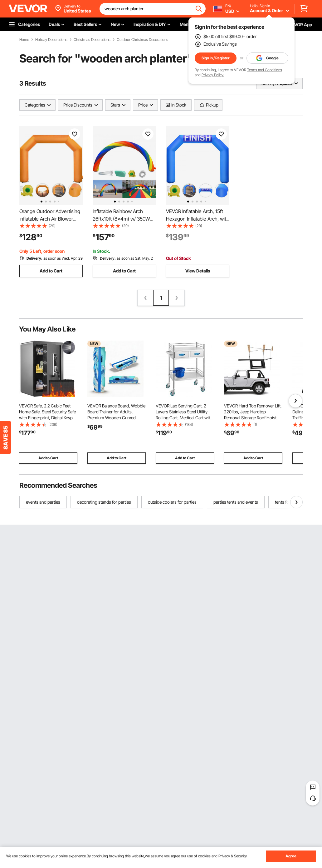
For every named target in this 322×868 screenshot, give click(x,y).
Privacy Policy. (213, 75)
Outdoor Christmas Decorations (142, 40)
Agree (291, 856)
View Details (198, 271)
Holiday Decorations (51, 40)
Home (24, 40)
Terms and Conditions (265, 70)
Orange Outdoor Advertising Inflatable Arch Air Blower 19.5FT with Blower (50, 219)
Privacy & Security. (233, 856)
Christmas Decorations (92, 40)
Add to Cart (51, 271)
